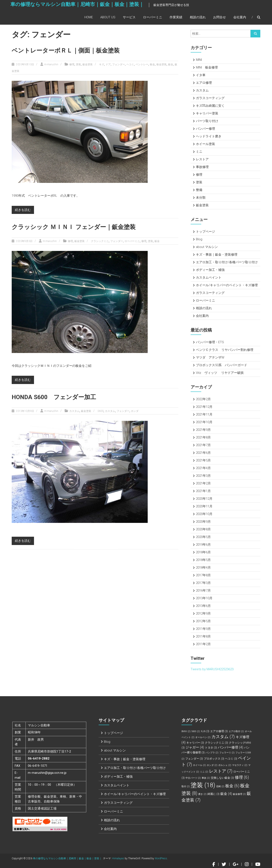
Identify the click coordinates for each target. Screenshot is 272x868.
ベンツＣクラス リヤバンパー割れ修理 (225, 350)
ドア (108, 64)
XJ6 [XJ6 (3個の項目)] (205, 731)
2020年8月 (203, 529)
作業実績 (176, 18)
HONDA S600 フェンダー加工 (57, 397)
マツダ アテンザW (210, 357)
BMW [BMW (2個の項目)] (186, 731)
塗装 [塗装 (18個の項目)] (203, 785)
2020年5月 (203, 537)
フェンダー (119, 64)
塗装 (78, 64)
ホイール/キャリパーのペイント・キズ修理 (227, 285)
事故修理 (202, 167)
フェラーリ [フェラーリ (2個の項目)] (227, 753)
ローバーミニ (153, 18)
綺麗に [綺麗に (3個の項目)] (213, 794)
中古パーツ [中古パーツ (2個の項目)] (193, 778)
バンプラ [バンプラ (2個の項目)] (212, 753)
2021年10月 (204, 422)
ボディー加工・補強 (210, 270)
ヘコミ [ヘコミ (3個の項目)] (231, 759)
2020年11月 (204, 506)
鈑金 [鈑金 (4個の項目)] (226, 794)
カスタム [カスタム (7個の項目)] (223, 737)
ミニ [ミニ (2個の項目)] (204, 772)
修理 (72, 64)
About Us (108, 18)
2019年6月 (203, 545)
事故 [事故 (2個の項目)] (206, 778)
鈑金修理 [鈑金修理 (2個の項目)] (239, 794)
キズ (102, 64)
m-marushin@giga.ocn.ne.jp (47, 773)
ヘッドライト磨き (209, 136)
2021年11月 (204, 414)
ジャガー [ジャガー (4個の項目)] (195, 747)
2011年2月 (203, 644)
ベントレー (142, 64)
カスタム (74, 411)
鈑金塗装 (88, 64)
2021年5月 (203, 460)
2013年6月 (203, 606)
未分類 (201, 198)
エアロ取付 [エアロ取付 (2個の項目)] (236, 731)
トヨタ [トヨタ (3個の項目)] (211, 748)
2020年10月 (204, 514)
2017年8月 (203, 575)
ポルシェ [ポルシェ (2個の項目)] (225, 765)
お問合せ (220, 18)
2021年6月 (203, 453)
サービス (129, 18)
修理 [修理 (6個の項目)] (242, 777)
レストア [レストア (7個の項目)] (221, 771)
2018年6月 (203, 552)
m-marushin (51, 64)
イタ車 (201, 75)
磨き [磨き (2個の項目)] (202, 794)
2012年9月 (203, 613)
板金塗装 (161, 64)
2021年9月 (203, 430)
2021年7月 (203, 445)
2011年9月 (203, 629)
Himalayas (118, 858)
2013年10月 (204, 598)
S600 (101, 411)
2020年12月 (204, 499)
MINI (199, 60)
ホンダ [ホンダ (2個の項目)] (212, 765)
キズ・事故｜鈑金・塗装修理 (217, 255)
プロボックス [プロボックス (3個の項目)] (214, 759)
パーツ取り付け (207, 121)
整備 (199, 190)
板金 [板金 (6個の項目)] (232, 786)
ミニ (199, 152)
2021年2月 (203, 483)
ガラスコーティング (210, 98)
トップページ (205, 232)
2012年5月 (203, 621)
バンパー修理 (205, 129)
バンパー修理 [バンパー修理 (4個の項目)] (230, 747)
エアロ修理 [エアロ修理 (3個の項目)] (219, 731)
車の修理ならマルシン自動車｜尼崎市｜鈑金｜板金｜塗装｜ (71, 8)
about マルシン (207, 247)
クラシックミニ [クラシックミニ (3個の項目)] (216, 743)
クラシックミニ (100, 241)
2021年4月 (203, 468)
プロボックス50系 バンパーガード (222, 365)
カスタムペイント (209, 277)
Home (89, 18)
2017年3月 (203, 583)
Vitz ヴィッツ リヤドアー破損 (220, 373)
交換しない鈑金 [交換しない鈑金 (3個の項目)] (222, 778)
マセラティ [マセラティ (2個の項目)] (240, 765)
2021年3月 (203, 476)
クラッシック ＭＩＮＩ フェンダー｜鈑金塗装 (78, 227)
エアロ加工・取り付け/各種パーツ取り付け (227, 262)
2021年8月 (203, 437)
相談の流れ (198, 18)
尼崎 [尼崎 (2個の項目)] (220, 786)
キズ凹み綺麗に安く (210, 106)
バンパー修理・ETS (210, 342)
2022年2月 (203, 399)
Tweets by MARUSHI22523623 (212, 669)
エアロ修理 (204, 83)
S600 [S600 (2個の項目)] (196, 731)
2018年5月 (203, 560)
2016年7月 (203, 591)
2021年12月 (204, 407)
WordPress (161, 858)
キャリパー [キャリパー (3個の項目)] (195, 743)
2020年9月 (203, 522)
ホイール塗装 (205, 144)
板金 (152, 64)
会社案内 (240, 18)
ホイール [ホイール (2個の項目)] (199, 765)
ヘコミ (130, 64)
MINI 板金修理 (207, 67)
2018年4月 (203, 568)
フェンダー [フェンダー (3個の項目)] (194, 759)
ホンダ (135, 411)
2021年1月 (203, 491)
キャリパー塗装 (207, 113)
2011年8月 (203, 636)
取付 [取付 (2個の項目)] (186, 786)
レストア (202, 159)
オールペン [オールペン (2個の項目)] (203, 737)
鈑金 (171, 64)
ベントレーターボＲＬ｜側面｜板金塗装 (69, 50)
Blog (199, 239)
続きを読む (23, 210)
